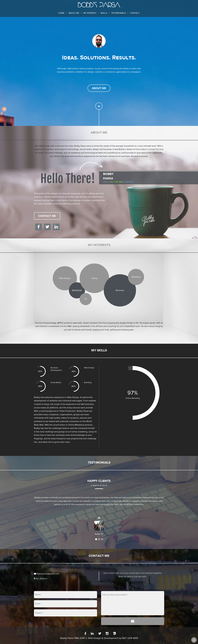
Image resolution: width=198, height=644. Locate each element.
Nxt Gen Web (116, 182)
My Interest (90, 13)
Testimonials (118, 13)
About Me (74, 13)
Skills (104, 13)
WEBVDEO (129, 182)
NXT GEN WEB (130, 638)
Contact (135, 13)
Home (61, 13)
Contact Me (47, 216)
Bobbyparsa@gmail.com (47, 574)
